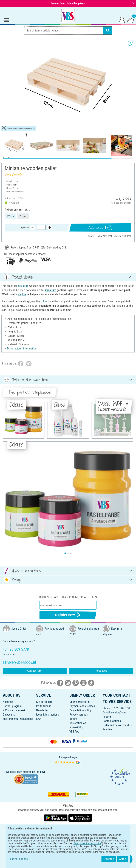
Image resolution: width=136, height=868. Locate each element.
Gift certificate (44, 702)
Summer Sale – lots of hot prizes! (68, 3)
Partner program (12, 706)
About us (8, 702)
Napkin (22, 294)
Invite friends (44, 706)
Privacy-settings (79, 715)
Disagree (109, 859)
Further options (19, 859)
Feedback (101, 671)
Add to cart (100, 228)
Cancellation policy (80, 710)
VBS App (74, 732)
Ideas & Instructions (47, 715)
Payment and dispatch (82, 706)
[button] (5, 85)
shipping (128, 203)
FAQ (38, 719)
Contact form (35, 671)
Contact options (112, 721)
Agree (123, 859)
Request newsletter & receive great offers (68, 597)
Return (73, 719)
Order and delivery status (117, 725)
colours (45, 301)
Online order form (80, 702)
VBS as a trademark (14, 710)
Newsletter (42, 710)
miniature (23, 286)
